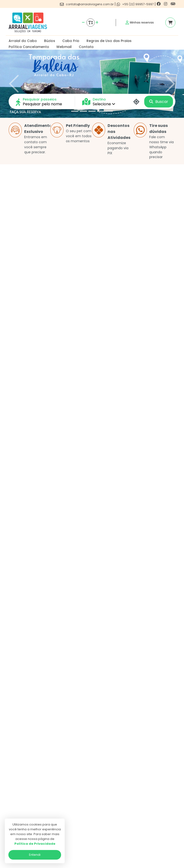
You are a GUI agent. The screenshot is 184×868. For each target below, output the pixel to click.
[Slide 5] (109, 111)
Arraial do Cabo (23, 41)
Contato (86, 47)
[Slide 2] (83, 111)
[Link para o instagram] (166, 4)
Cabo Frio (71, 41)
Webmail (64, 47)
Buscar (159, 102)
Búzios (50, 41)
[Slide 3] (92, 111)
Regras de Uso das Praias (109, 41)
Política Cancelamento (29, 47)
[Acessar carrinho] (170, 23)
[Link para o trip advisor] (173, 4)
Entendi (35, 855)
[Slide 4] (101, 111)
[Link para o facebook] (159, 4)
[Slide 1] (75, 111)
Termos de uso (80, 805)
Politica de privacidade (86, 798)
